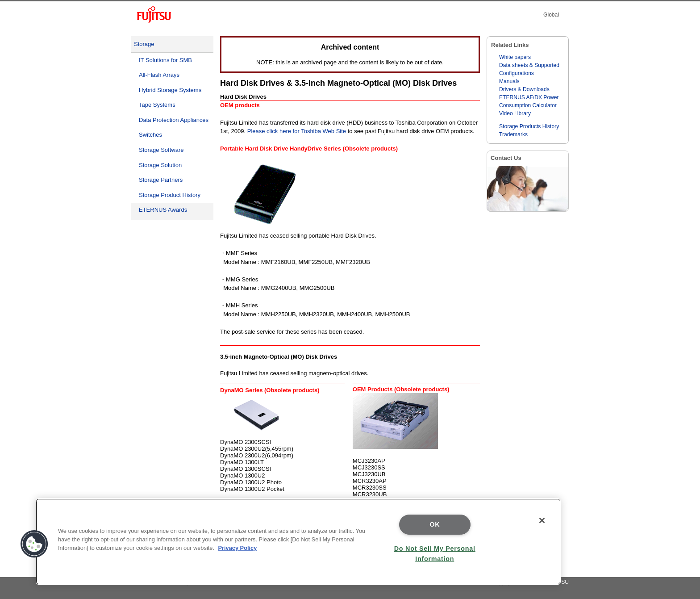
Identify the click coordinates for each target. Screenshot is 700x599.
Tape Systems (157, 105)
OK (435, 524)
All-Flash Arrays (159, 75)
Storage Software (161, 150)
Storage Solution (160, 165)
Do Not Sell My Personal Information (435, 554)
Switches (150, 135)
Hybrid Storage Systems (170, 90)
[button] (34, 544)
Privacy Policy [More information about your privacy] (238, 548)
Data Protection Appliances (174, 120)
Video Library (515, 113)
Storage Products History (529, 126)
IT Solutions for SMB (165, 60)
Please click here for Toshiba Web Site (297, 131)
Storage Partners (161, 180)
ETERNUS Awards (163, 210)
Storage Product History (170, 195)
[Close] (542, 520)
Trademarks (513, 134)
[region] (298, 542)
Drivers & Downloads (524, 89)
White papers (515, 57)
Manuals (509, 81)
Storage (144, 44)
